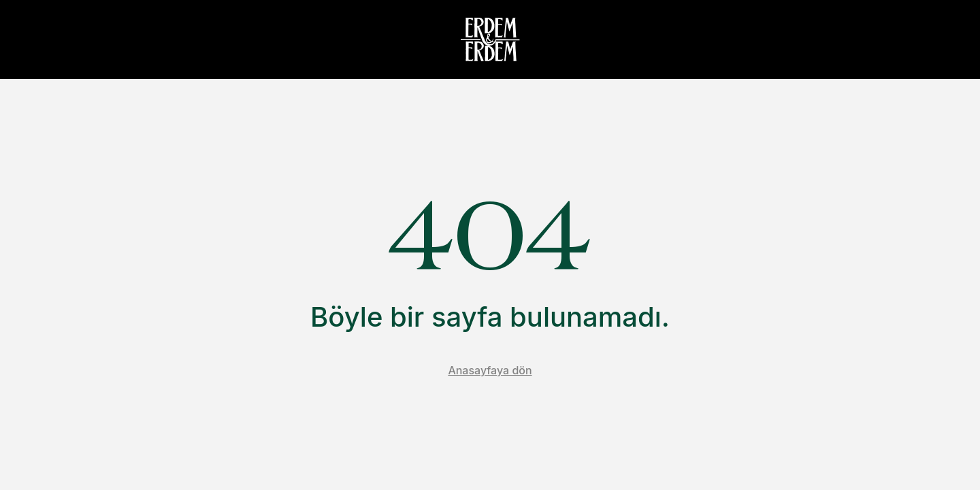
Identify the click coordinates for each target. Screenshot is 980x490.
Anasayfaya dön (490, 370)
